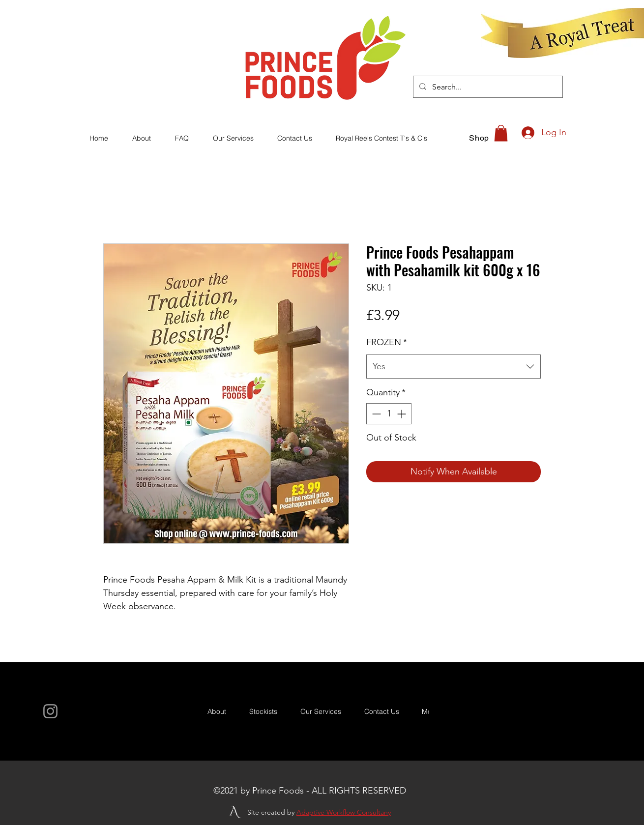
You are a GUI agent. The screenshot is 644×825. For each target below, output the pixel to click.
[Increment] (402, 414)
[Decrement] (375, 414)
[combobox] (454, 367)
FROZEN (387, 342)
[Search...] (487, 87)
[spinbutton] (389, 414)
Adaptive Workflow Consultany (344, 812)
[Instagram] (50, 711)
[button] (501, 133)
